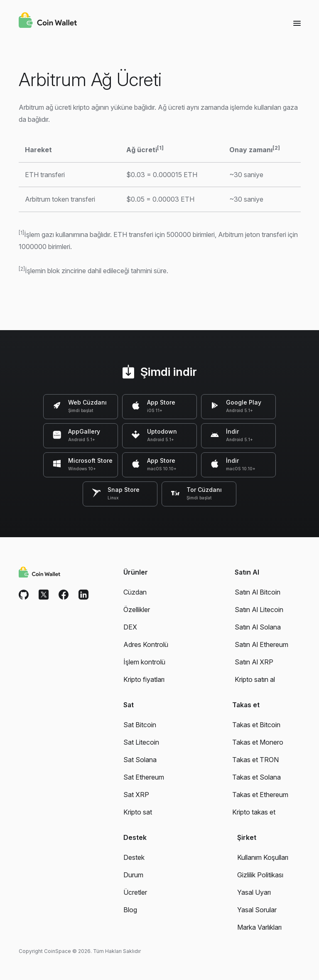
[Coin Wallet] (48, 21)
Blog (130, 910)
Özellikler (137, 610)
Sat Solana (140, 760)
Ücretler (135, 892)
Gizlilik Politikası (260, 875)
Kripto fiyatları (144, 679)
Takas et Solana (256, 777)
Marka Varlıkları (259, 927)
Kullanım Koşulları (263, 857)
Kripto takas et (254, 812)
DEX (130, 627)
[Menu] (297, 23)
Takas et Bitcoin (256, 725)
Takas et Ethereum (260, 795)
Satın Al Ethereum (261, 644)
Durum (133, 875)
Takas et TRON (255, 760)
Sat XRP (136, 795)
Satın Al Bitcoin (258, 592)
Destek (134, 857)
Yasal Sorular (257, 910)
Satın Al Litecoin (259, 610)
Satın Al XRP (254, 662)
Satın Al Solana (258, 627)
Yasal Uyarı (254, 892)
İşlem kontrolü (144, 662)
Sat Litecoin (141, 742)
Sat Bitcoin (140, 725)
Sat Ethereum (144, 777)
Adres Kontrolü (146, 644)
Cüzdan (135, 592)
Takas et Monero (258, 742)
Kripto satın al (255, 679)
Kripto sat (138, 812)
